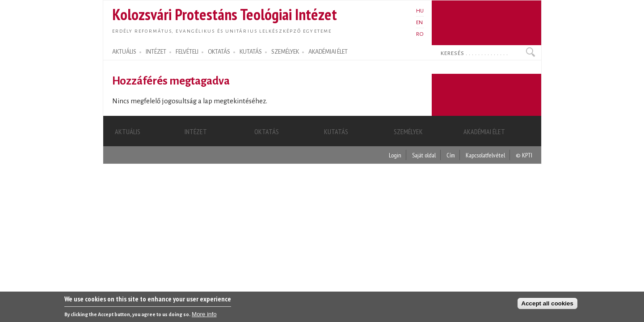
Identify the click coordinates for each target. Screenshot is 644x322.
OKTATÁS (219, 52)
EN (419, 22)
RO (420, 34)
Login (395, 155)
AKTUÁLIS (124, 52)
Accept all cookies (547, 304)
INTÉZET (156, 52)
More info (204, 315)
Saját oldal (424, 155)
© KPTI (524, 155)
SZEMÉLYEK (285, 52)
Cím (451, 155)
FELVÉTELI (187, 52)
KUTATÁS (251, 52)
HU (420, 11)
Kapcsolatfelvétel (485, 155)
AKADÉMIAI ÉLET (328, 52)
